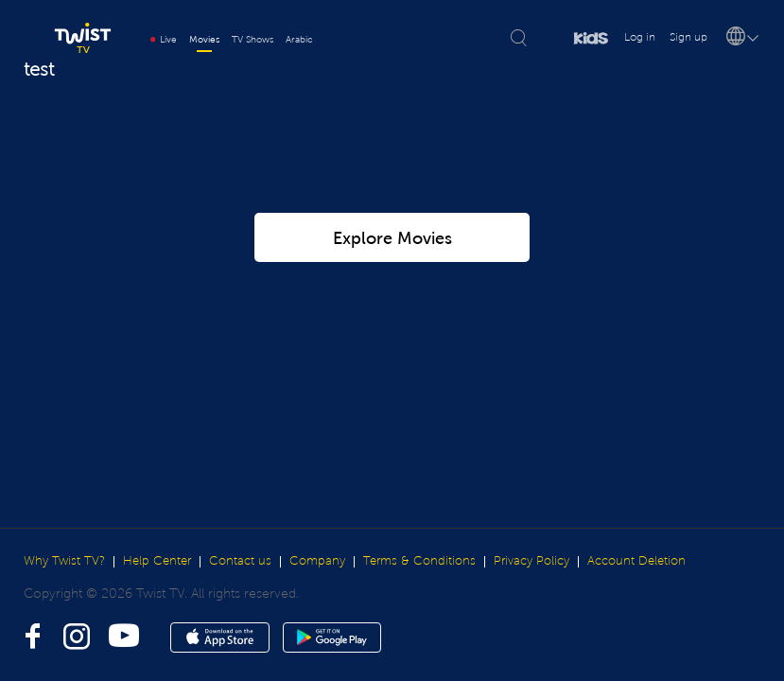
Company (317, 561)
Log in (640, 37)
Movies (204, 39)
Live (164, 39)
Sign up (688, 37)
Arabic (299, 39)
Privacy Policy (531, 561)
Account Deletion (636, 561)
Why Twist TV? (64, 561)
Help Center (157, 561)
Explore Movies (392, 195)
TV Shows (253, 39)
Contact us (240, 561)
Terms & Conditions (419, 561)
